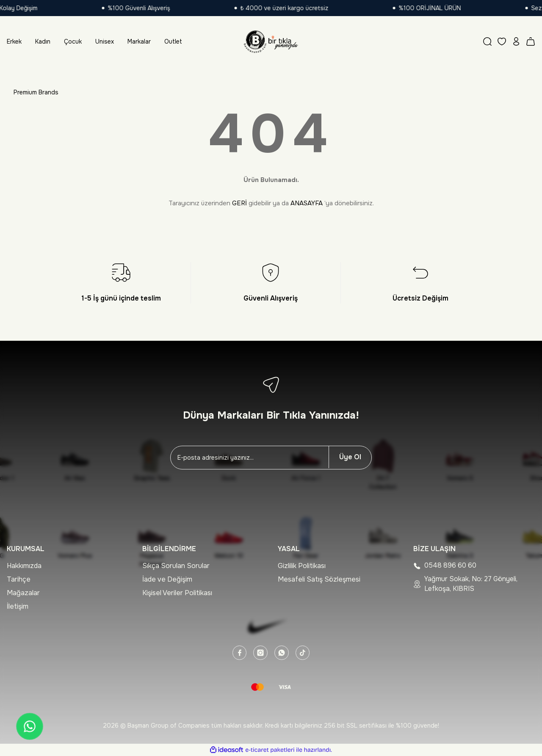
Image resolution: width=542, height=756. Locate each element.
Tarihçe (19, 579)
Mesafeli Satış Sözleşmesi (319, 579)
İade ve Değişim (167, 579)
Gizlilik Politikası (302, 566)
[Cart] (531, 41)
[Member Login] (516, 41)
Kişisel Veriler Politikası (177, 593)
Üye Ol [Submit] (350, 457)
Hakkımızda (24, 566)
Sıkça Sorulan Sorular (176, 566)
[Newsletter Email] (250, 458)
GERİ (239, 203)
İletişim (18, 606)
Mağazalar (23, 593)
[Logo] (271, 41)
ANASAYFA (307, 203)
